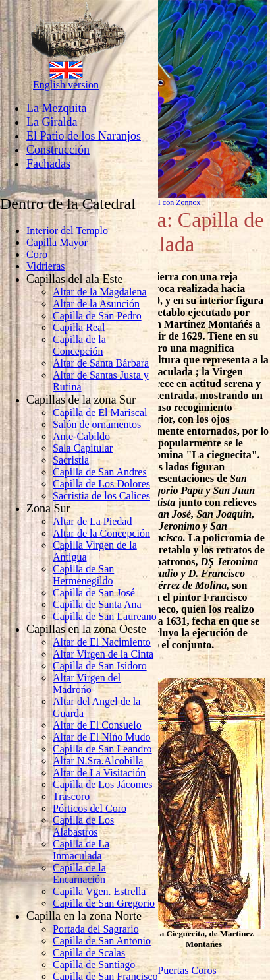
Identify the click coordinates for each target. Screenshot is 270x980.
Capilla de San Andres (100, 472)
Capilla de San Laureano (105, 616)
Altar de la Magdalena (100, 292)
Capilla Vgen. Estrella (99, 891)
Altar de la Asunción (96, 304)
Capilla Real (79, 327)
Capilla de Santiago (94, 965)
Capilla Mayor (57, 242)
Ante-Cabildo (81, 436)
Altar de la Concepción (101, 533)
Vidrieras (46, 266)
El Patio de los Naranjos (84, 136)
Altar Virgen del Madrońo (87, 684)
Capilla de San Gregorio (104, 903)
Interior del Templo (67, 230)
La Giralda (52, 122)
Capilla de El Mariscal (100, 413)
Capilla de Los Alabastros (83, 826)
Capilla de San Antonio (102, 941)
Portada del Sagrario (96, 929)
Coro (37, 254)
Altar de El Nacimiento (102, 642)
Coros (203, 970)
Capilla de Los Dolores (101, 484)
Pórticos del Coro (90, 808)
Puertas (173, 970)
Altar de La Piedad (92, 521)
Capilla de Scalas (89, 953)
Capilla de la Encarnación (79, 873)
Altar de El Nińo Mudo (101, 737)
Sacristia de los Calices (101, 496)
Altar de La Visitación (99, 773)
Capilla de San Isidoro (100, 666)
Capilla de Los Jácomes (103, 784)
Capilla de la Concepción (79, 345)
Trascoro (71, 796)
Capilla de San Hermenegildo (83, 575)
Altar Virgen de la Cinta (103, 654)
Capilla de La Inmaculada (81, 850)
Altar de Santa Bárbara (101, 363)
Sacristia (71, 460)
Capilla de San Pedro (97, 316)
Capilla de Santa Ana (97, 604)
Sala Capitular (83, 448)
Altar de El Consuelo (97, 725)
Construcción (58, 150)
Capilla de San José (94, 593)
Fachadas (48, 164)
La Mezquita (56, 108)
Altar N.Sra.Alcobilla (98, 761)
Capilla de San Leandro (102, 749)
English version (66, 85)
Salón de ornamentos (97, 424)
